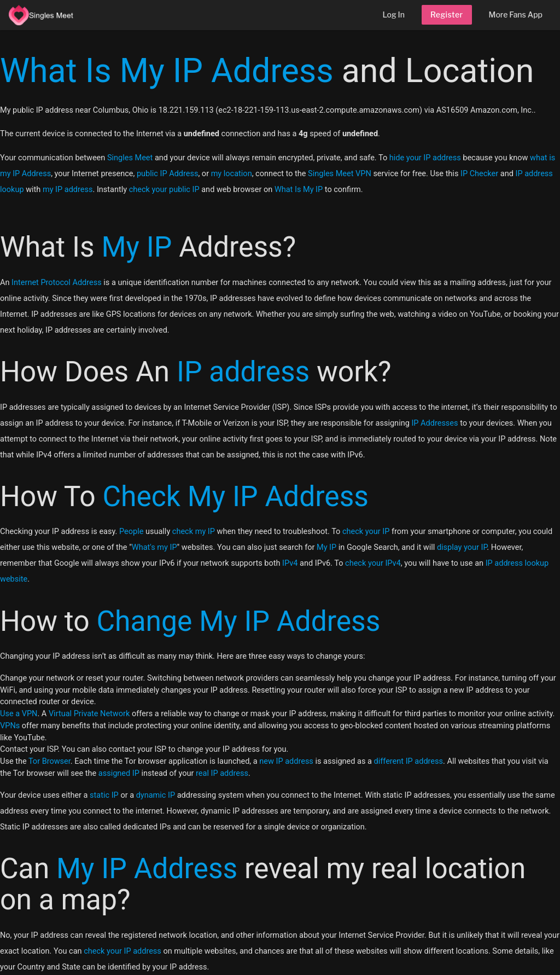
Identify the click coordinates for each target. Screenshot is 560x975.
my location (232, 174)
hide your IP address (425, 158)
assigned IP (119, 773)
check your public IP (164, 190)
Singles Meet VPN (340, 174)
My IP (136, 247)
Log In (393, 14)
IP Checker (479, 174)
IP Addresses (434, 423)
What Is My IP (299, 190)
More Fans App (516, 14)
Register (447, 14)
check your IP (366, 532)
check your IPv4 (373, 563)
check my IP (194, 532)
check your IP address (122, 951)
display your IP (462, 547)
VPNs (10, 726)
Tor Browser (49, 761)
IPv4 (290, 563)
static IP (104, 795)
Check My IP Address (235, 497)
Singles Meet (130, 158)
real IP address (222, 773)
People (131, 532)
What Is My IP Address (167, 71)
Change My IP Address (238, 621)
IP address (243, 372)
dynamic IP (156, 795)
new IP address (286, 761)
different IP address (409, 761)
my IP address (68, 190)
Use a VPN (19, 714)
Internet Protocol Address (57, 283)
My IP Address (147, 869)
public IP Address (167, 174)
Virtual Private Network (89, 714)
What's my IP (154, 547)
